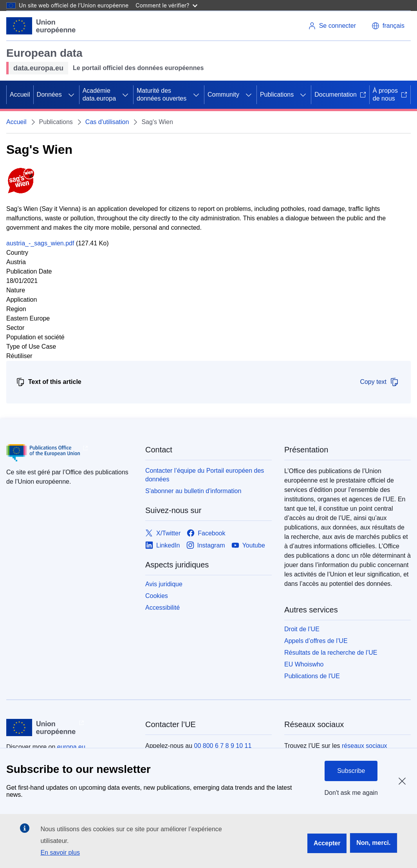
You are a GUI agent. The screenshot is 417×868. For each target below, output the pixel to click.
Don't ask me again (351, 793)
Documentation (340, 95)
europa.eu (71, 747)
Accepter (327, 843)
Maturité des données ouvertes (162, 95)
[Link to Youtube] (248, 545)
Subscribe (351, 771)
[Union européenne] (41, 26)
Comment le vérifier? (166, 5)
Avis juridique (164, 584)
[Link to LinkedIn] (163, 545)
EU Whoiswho (304, 664)
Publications (277, 95)
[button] (388, 26)
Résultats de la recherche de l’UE (331, 653)
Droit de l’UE (302, 629)
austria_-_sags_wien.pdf (40, 243)
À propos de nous (390, 95)
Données (49, 95)
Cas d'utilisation (107, 122)
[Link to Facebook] (206, 533)
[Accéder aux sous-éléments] (71, 95)
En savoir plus (60, 853)
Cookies (157, 596)
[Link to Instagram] (206, 545)
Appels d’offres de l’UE (316, 641)
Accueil (20, 95)
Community (223, 95)
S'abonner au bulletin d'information (193, 491)
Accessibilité (162, 608)
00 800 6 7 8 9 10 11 (223, 746)
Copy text (379, 382)
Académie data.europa (99, 95)
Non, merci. (373, 843)
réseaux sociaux (365, 746)
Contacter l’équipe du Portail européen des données (205, 475)
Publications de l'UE (312, 676)
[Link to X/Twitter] (163, 533)
